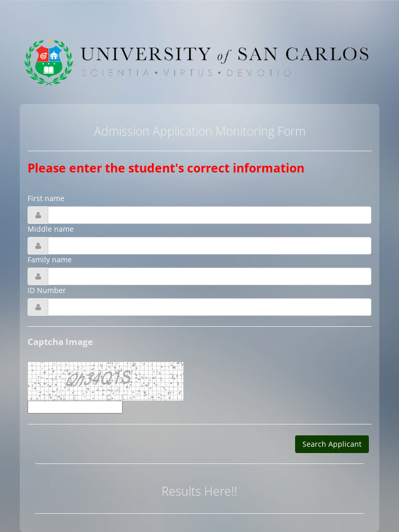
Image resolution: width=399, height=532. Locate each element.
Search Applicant (332, 444)
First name (46, 198)
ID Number (47, 290)
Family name (50, 260)
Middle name (51, 229)
